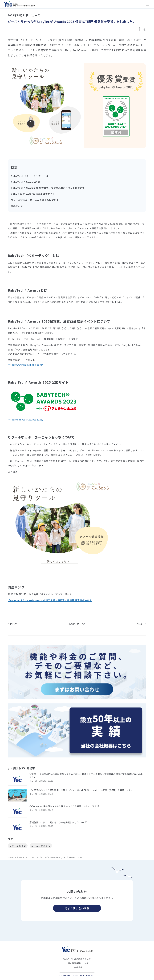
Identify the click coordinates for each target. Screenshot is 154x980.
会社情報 (78, 967)
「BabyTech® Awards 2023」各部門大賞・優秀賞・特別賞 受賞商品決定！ (50, 600)
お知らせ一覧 (77, 624)
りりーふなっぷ (18, 846)
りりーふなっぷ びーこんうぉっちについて (35, 200)
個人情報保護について (78, 963)
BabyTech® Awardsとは (25, 182)
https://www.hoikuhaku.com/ (25, 365)
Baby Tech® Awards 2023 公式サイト (33, 194)
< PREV (12, 624)
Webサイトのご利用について (77, 959)
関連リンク (17, 206)
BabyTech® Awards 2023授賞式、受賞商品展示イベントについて (48, 188)
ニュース (32, 857)
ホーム (11, 857)
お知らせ (21, 857)
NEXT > (142, 624)
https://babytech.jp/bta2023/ (25, 420)
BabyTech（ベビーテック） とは (30, 176)
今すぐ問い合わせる (77, 908)
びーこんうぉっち (41, 846)
